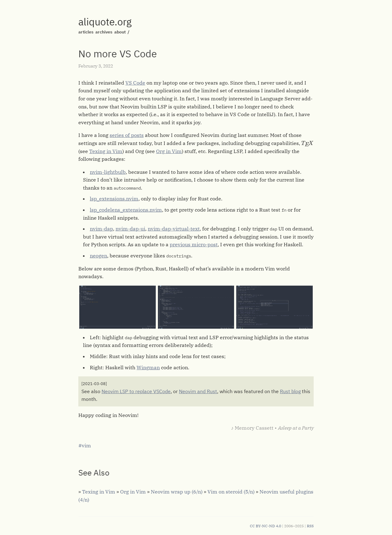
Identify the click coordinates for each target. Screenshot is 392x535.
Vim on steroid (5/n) (231, 492)
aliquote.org (105, 22)
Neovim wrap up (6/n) (177, 492)
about (120, 32)
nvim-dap (101, 229)
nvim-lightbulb (108, 172)
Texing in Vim (106, 151)
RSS (310, 526)
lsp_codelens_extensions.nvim (126, 210)
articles (86, 32)
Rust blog (290, 391)
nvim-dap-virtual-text (174, 229)
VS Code (135, 83)
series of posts (127, 135)
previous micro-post (194, 244)
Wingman (148, 367)
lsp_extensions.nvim (114, 199)
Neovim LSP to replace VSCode (136, 391)
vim (86, 445)
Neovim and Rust (198, 391)
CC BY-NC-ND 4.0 (266, 526)
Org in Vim (169, 151)
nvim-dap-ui (130, 229)
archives (104, 32)
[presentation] (307, 144)
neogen (98, 256)
